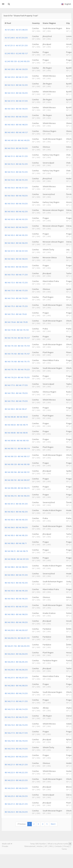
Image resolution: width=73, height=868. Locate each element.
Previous (21, 824)
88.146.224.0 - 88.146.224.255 (16, 788)
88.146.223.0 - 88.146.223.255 (16, 780)
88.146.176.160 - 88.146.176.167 (17, 354)
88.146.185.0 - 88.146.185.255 (16, 535)
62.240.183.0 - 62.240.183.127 (16, 53)
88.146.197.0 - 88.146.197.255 (16, 607)
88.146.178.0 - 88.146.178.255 (16, 393)
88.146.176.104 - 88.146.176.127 (17, 338)
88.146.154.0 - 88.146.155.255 (16, 180)
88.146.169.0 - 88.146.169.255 (16, 267)
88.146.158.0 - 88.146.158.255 (16, 196)
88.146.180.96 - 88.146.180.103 (17, 441)
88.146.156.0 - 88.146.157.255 (16, 188)
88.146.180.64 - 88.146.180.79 (16, 425)
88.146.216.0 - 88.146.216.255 (16, 725)
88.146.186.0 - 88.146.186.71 (16, 543)
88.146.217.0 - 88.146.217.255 (16, 733)
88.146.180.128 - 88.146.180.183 (17, 464)
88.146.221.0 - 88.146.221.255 (16, 765)
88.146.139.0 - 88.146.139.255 (16, 117)
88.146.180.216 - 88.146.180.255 (17, 496)
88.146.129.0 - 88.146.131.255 (16, 77)
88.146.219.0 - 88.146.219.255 (16, 749)
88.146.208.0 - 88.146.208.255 (16, 686)
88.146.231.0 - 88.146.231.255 (16, 804)
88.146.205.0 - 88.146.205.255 (16, 662)
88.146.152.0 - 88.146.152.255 (16, 164)
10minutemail (30, 846)
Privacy (67, 846)
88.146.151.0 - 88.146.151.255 (16, 156)
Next (53, 824)
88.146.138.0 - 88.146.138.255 (16, 109)
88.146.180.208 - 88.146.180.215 (17, 488)
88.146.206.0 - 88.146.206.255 (16, 670)
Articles (40, 846)
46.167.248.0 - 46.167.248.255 (16, 30)
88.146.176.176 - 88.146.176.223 (17, 369)
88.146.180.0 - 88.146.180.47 (16, 409)
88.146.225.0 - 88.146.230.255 (16, 796)
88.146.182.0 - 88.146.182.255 (16, 512)
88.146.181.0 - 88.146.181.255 (16, 504)
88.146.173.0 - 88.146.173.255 (16, 290)
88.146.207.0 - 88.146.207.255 (16, 678)
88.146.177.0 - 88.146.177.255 (16, 385)
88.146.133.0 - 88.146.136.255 (16, 93)
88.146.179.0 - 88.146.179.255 (16, 401)
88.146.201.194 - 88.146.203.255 (17, 646)
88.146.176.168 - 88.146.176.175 (17, 362)
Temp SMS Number (38, 844)
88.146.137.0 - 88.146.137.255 (16, 101)
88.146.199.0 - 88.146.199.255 (16, 622)
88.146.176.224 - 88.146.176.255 (17, 377)
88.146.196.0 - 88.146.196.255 (16, 599)
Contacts (58, 846)
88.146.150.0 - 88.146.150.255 (16, 148)
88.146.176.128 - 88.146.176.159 (17, 346)
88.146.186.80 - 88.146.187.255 (17, 559)
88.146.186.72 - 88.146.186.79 (16, 551)
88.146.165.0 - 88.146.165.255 (16, 235)
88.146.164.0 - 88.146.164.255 (16, 227)
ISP (46, 846)
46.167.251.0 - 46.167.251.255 (16, 45)
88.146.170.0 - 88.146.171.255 (16, 275)
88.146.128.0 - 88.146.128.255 (16, 69)
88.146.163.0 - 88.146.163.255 (16, 219)
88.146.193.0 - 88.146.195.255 (16, 591)
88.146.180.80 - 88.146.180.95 (16, 433)
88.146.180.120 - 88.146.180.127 (17, 456)
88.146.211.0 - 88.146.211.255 (16, 701)
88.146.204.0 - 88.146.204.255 (16, 654)
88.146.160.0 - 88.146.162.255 (16, 211)
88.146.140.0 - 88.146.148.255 (16, 125)
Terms (64, 849)
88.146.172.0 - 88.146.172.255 (16, 283)
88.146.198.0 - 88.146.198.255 (16, 614)
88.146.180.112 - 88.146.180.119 (17, 448)
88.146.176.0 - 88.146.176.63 (16, 314)
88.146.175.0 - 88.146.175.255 (16, 306)
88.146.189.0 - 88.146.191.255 (16, 575)
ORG (51, 846)
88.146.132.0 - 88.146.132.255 (16, 85)
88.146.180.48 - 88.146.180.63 (16, 417)
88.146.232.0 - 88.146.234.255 (16, 812)
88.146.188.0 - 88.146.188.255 (16, 567)
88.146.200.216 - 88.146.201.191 (17, 638)
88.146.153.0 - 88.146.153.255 (16, 172)
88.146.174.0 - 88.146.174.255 (16, 298)
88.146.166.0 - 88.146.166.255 (16, 243)
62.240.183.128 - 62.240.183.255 (17, 61)
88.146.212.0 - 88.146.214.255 (16, 709)
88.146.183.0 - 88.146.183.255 (16, 520)
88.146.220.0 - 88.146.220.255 (16, 757)
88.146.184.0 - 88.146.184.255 (16, 527)
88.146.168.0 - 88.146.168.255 (16, 259)
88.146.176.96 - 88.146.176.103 (17, 330)
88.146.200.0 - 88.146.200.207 (16, 630)
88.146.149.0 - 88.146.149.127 (16, 132)
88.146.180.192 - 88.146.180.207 (17, 480)
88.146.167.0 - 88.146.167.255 (16, 251)
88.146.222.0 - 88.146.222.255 (16, 772)
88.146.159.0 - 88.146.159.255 (16, 204)
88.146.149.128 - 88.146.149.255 (17, 140)
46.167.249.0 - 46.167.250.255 (16, 38)
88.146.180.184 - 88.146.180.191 (17, 472)
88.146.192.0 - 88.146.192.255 (16, 583)
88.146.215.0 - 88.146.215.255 (16, 717)
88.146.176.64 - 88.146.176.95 (16, 322)
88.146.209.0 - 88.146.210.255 (16, 693)
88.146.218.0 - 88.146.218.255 (16, 741)
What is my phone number (59, 844)
